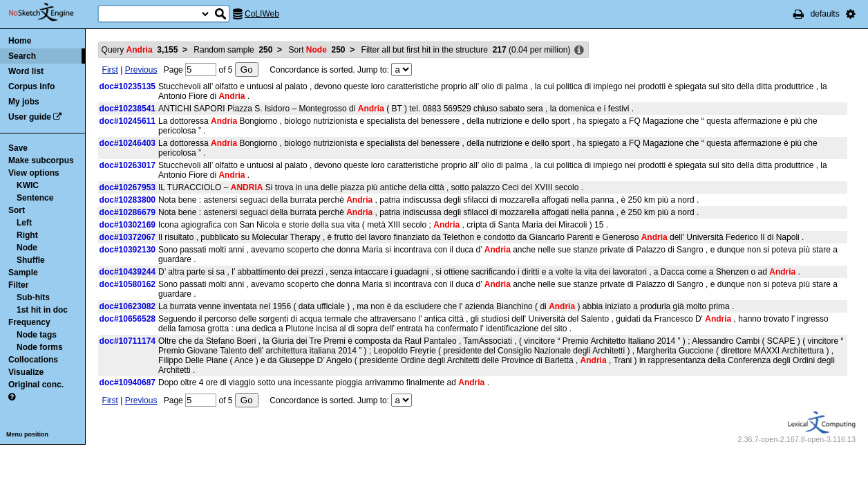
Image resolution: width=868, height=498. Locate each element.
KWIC (28, 185)
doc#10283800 (128, 200)
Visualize (26, 372)
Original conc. (36, 385)
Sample (23, 273)
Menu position (27, 434)
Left (24, 223)
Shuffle (31, 260)
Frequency (29, 322)
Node (27, 248)
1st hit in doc (42, 310)
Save (18, 148)
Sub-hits (33, 297)
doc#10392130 (128, 250)
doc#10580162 (128, 284)
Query (140, 50)
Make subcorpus (41, 160)
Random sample (233, 50)
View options (34, 173)
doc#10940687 (128, 382)
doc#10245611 (128, 121)
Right (27, 235)
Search (22, 56)
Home (20, 41)
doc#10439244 (128, 272)
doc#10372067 (128, 237)
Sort (17, 210)
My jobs (24, 102)
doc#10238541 (128, 109)
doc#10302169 (128, 225)
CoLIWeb (262, 14)
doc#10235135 (128, 86)
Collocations (33, 360)
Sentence (35, 198)
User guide (30, 117)
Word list (26, 71)
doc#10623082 (128, 306)
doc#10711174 (128, 341)
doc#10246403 (128, 143)
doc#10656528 (128, 319)
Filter (18, 285)
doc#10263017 (128, 165)
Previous (141, 70)
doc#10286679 (128, 212)
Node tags (37, 335)
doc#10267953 (128, 187)
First (110, 70)
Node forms (40, 347)
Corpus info (31, 86)
